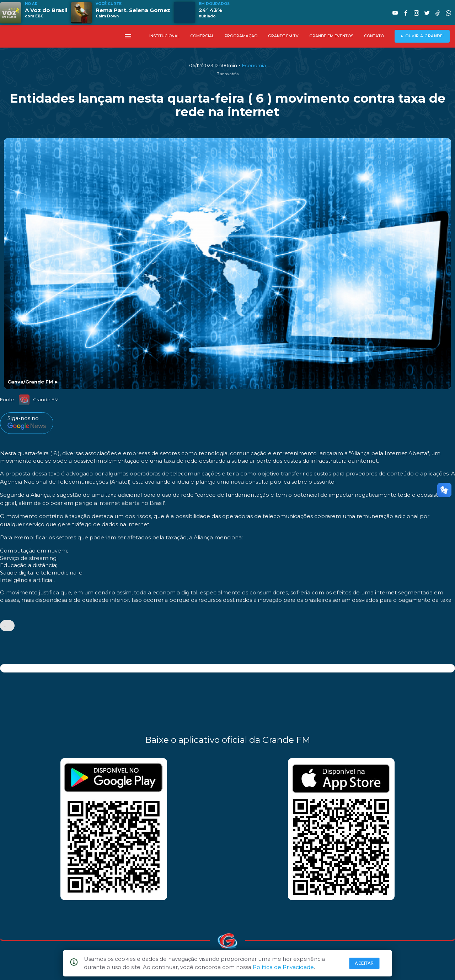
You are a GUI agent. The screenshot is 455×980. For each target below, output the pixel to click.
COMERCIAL (202, 36)
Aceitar (364, 963)
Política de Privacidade (283, 967)
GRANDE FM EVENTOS (331, 36)
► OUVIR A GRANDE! (422, 36)
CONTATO (374, 36)
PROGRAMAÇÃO (241, 36)
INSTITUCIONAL (164, 36)
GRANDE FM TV (283, 36)
